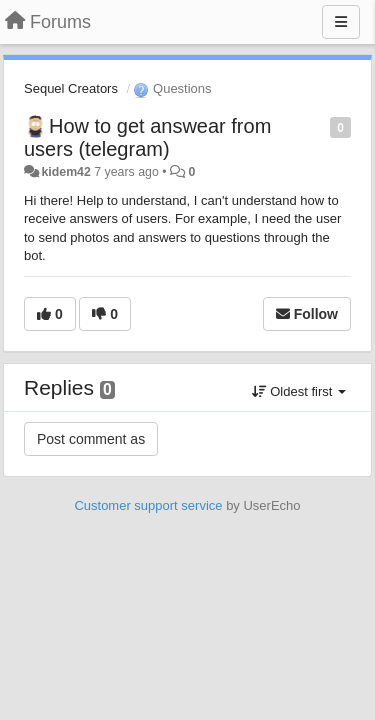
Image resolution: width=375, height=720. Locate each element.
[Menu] (341, 22)
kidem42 (65, 172)
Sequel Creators (71, 88)
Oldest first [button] (299, 391)
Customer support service (148, 505)
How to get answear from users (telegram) (147, 137)
